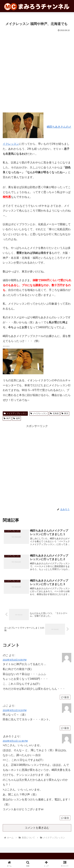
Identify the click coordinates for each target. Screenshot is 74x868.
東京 (65, 413)
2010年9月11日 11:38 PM (15, 741)
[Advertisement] (37, 71)
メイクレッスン (39, 413)
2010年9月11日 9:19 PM (15, 710)
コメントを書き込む (37, 828)
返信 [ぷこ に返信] (65, 728)
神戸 (7, 418)
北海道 (54, 413)
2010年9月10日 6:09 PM (15, 660)
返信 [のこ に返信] (65, 697)
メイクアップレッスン (15, 413)
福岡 (17, 418)
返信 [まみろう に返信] (65, 818)
